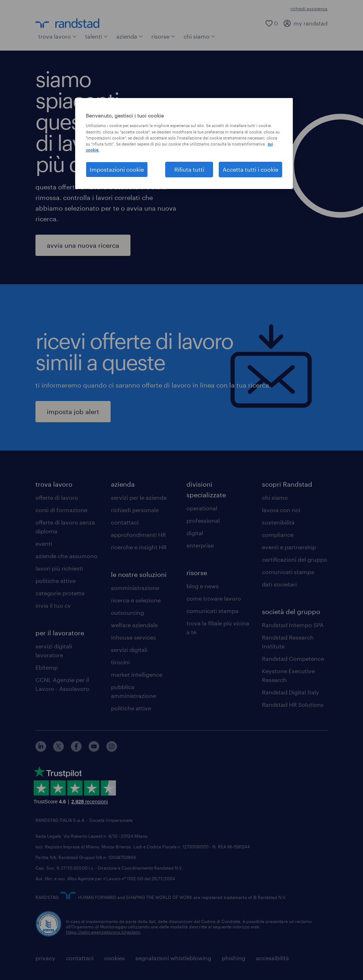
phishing (234, 958)
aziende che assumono (66, 556)
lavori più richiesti (59, 568)
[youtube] (94, 749)
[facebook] (76, 749)
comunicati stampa (213, 611)
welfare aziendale (134, 625)
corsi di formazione (61, 510)
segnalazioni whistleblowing (173, 958)
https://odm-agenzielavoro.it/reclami (103, 932)
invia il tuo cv (53, 605)
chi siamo (199, 36)
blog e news (203, 586)
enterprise (200, 545)
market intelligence (137, 674)
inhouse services (133, 637)
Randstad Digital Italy (291, 692)
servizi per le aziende (139, 497)
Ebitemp (47, 667)
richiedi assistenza (309, 8)
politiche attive (55, 581)
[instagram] (112, 749)
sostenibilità (278, 522)
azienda (130, 36)
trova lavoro (57, 36)
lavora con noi (281, 510)
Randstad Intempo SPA (293, 625)
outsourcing (127, 612)
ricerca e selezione (136, 600)
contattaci (125, 522)
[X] (58, 749)
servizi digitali (129, 650)
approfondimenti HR (138, 535)
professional (203, 520)
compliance (278, 535)
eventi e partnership (289, 547)
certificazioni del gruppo (295, 559)
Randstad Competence (293, 658)
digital (195, 533)
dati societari (279, 584)
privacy (45, 958)
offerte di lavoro (57, 497)
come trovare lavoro (214, 598)
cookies (115, 958)
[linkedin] (41, 749)
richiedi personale (135, 510)
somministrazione (135, 588)
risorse (163, 36)
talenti (96, 36)
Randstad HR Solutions (293, 704)
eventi (44, 543)
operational (202, 508)
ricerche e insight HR (139, 547)
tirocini (120, 662)
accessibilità (272, 958)
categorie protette (60, 593)
